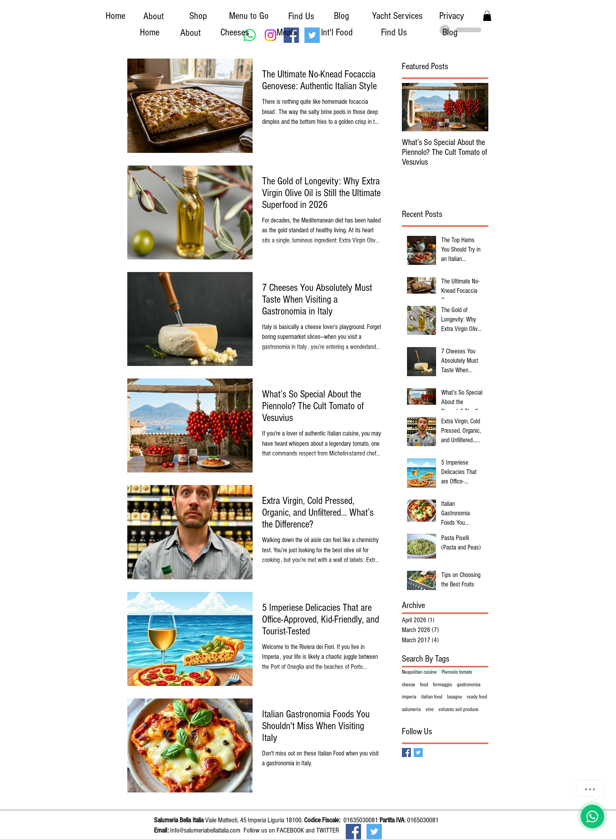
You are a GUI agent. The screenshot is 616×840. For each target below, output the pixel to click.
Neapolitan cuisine (419, 672)
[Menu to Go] (249, 16)
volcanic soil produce (458, 709)
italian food (432, 697)
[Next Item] (476, 108)
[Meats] (287, 32)
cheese (409, 685)
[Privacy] (451, 16)
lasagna (455, 697)
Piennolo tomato (457, 672)
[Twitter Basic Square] (418, 753)
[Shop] (198, 16)
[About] (154, 16)
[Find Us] (301, 16)
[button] (487, 16)
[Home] (115, 16)
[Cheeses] (235, 32)
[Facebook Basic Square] (406, 753)
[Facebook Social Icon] (353, 832)
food (424, 685)
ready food (477, 697)
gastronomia (469, 685)
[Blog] (341, 16)
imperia (409, 697)
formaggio (443, 685)
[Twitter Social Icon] (374, 832)
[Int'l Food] (337, 32)
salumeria (411, 709)
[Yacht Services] (397, 16)
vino (430, 709)
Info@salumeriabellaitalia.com (205, 830)
